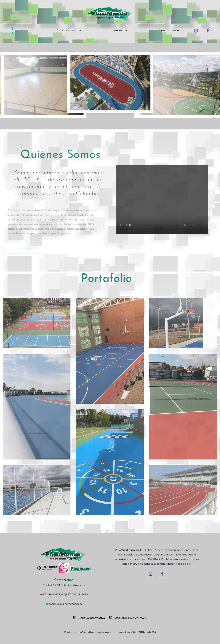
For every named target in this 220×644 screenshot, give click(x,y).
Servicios (120, 31)
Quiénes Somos (68, 31)
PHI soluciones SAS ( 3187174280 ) (135, 632)
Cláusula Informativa (90, 618)
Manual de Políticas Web (129, 618)
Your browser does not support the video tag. (170, 200)
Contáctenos (169, 31)
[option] (110, 84)
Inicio (20, 31)
